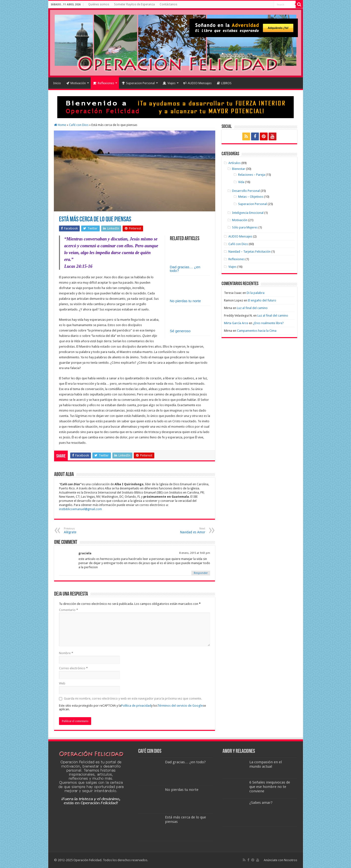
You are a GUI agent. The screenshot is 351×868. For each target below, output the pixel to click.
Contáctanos (168, 4)
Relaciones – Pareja (252, 175)
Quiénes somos (99, 4)
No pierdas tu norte (185, 301)
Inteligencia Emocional (248, 213)
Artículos (234, 163)
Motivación (76, 83)
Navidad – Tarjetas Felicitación (249, 252)
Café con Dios (79, 125)
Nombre (66, 653)
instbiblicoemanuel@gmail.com (80, 509)
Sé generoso (180, 331)
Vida (241, 182)
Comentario (68, 610)
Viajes (169, 83)
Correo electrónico (73, 668)
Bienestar (239, 169)
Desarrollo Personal (246, 191)
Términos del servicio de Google (180, 706)
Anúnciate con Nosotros (280, 860)
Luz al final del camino (252, 308)
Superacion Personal (138, 83)
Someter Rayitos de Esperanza (134, 4)
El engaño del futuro (262, 300)
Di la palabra (256, 293)
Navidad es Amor (180, 531)
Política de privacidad (136, 706)
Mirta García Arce (236, 323)
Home (60, 125)
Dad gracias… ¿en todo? (185, 269)
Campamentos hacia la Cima (257, 331)
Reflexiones (104, 83)
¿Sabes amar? (261, 803)
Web (62, 683)
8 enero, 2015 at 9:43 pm (195, 553)
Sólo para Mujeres (245, 227)
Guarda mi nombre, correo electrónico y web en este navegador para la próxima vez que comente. (133, 698)
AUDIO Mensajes (197, 83)
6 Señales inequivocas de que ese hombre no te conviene (270, 787)
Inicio (57, 83)
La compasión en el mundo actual (266, 764)
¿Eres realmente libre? (268, 323)
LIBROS (224, 83)
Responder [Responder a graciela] (201, 573)
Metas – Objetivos (251, 197)
